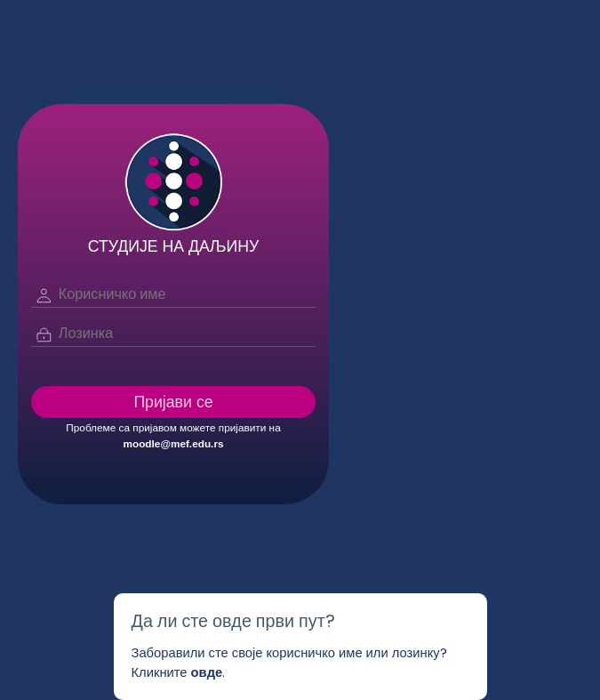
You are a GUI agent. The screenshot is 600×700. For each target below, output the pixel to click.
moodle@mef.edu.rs (173, 444)
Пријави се (173, 402)
